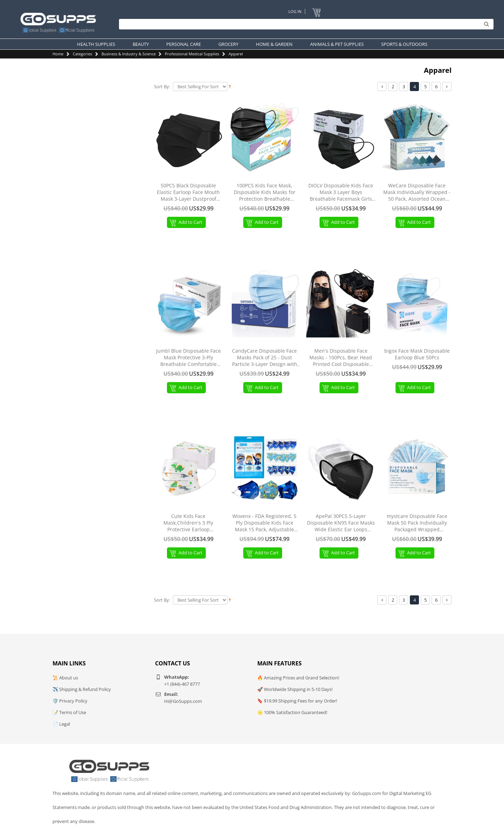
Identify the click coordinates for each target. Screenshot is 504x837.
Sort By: (162, 87)
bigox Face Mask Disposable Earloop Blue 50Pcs (417, 354)
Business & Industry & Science (129, 54)
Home (58, 54)
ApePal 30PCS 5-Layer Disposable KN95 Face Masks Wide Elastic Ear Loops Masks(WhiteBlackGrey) (341, 523)
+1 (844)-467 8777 (182, 684)
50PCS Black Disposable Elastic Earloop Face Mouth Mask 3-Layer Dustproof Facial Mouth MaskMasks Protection (188, 192)
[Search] (304, 25)
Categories (82, 54)
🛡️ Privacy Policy (70, 701)
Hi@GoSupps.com (183, 701)
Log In (295, 11)
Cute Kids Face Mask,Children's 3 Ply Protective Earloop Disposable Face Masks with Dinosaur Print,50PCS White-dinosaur (188, 523)
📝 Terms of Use (69, 712)
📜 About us (65, 678)
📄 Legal (61, 724)
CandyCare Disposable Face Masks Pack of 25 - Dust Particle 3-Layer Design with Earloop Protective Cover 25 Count (265, 358)
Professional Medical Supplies (192, 54)
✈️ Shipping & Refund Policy (82, 689)
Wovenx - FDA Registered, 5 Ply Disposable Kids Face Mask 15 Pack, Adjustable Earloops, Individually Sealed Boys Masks (264, 523)
